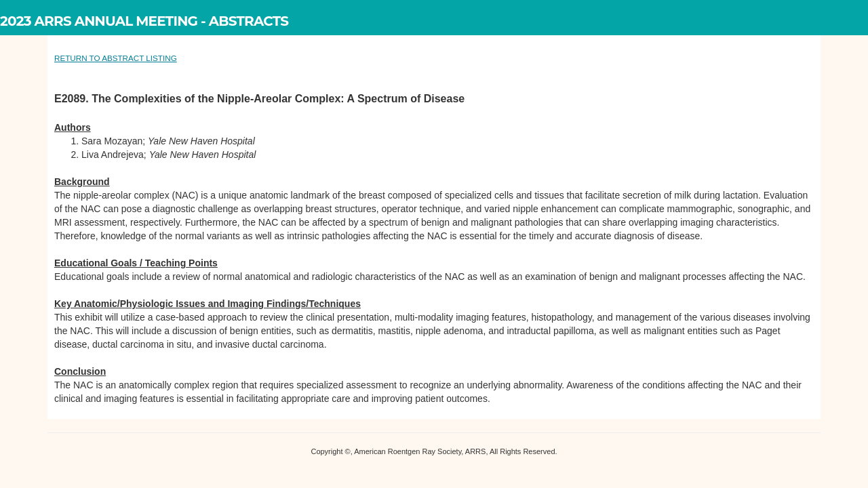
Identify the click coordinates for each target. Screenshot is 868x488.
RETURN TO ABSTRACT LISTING (116, 58)
